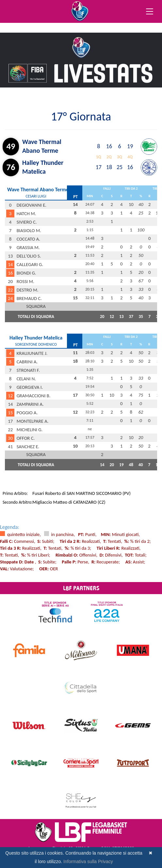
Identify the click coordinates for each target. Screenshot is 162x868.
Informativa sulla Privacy (88, 861)
